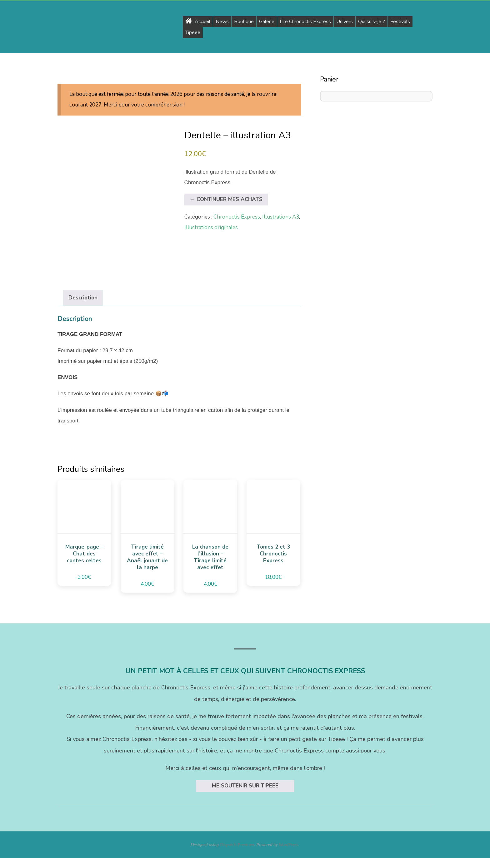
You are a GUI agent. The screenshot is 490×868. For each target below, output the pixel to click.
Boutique (244, 22)
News (222, 22)
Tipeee (193, 32)
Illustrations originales (211, 227)
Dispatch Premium (237, 854)
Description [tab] (83, 307)
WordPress (288, 854)
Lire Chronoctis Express (305, 22)
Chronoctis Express (237, 217)
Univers (345, 22)
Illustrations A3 (281, 217)
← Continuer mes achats (226, 199)
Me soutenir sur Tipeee (245, 795)
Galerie (267, 22)
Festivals (400, 22)
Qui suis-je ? (372, 22)
